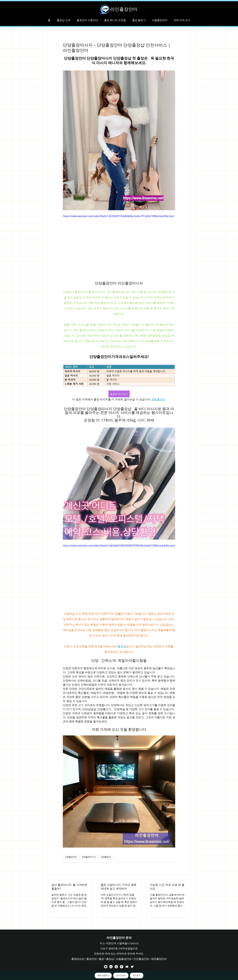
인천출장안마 (141, 959)
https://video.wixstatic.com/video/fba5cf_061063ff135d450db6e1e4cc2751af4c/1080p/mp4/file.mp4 (118, 216)
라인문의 (137, 975)
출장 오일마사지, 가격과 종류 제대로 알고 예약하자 (119, 887)
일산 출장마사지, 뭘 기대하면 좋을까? (69, 887)
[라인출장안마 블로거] (106, 967)
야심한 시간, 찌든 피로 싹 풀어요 (167, 887)
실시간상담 (121, 975)
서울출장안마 (124, 959)
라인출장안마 (124, 9)
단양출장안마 (71, 857)
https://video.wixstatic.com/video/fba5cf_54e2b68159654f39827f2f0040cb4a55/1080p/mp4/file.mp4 (119, 546)
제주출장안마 (159, 959)
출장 (101, 959)
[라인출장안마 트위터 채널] (132, 967)
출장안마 (92, 959)
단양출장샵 (106, 857)
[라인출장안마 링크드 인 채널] (111, 967)
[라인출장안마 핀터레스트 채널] (122, 967)
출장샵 (110, 959)
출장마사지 (78, 959)
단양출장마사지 (89, 857)
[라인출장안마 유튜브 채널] (127, 967)
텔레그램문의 (103, 975)
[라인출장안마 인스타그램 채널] (116, 967)
